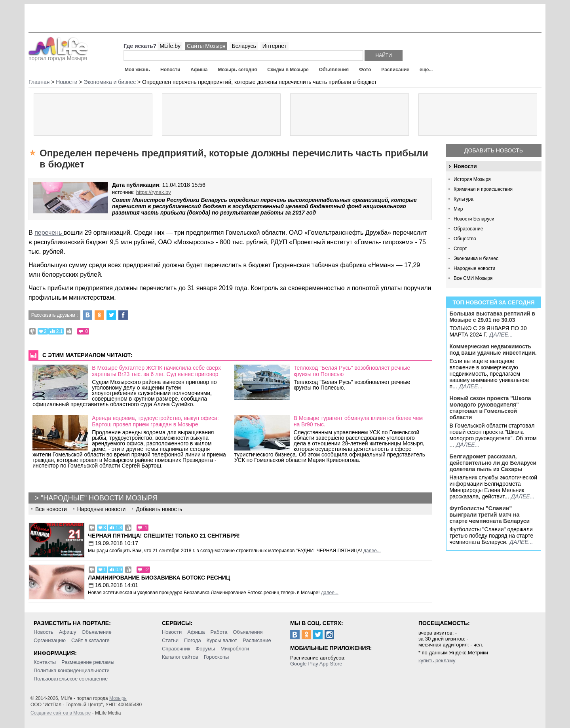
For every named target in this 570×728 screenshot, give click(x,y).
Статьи (170, 640)
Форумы (205, 649)
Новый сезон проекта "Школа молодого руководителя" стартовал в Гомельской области (490, 408)
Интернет (275, 46)
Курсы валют (222, 640)
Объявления (334, 70)
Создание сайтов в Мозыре (61, 713)
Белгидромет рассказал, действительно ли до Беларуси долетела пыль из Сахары (493, 463)
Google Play (304, 664)
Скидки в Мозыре (288, 70)
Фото (365, 70)
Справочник (176, 649)
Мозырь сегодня (238, 70)
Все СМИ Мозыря (473, 278)
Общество (465, 239)
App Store (331, 664)
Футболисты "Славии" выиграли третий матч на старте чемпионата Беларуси (490, 515)
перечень (49, 233)
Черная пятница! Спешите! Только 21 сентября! (164, 536)
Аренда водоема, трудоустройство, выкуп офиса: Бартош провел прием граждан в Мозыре (155, 421)
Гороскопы (217, 657)
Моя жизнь (137, 70)
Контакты (45, 662)
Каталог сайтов (180, 657)
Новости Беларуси (474, 219)
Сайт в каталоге (90, 640)
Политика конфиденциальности (72, 670)
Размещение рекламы (88, 662)
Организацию (50, 640)
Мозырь (118, 698)
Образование (468, 229)
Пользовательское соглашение (71, 679)
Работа (219, 632)
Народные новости (474, 268)
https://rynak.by (154, 192)
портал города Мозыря (58, 56)
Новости (170, 70)
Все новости (51, 509)
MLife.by (170, 46)
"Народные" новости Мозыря (99, 498)
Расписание (395, 70)
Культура (464, 199)
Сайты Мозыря (206, 46)
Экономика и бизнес (476, 259)
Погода (193, 640)
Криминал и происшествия (483, 189)
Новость (44, 632)
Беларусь (244, 46)
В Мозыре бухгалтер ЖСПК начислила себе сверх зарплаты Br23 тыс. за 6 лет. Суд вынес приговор (156, 371)
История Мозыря (472, 179)
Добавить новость (494, 150)
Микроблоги (235, 649)
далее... (501, 335)
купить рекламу (437, 661)
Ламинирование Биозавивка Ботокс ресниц (159, 578)
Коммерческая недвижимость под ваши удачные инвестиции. (493, 350)
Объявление (96, 632)
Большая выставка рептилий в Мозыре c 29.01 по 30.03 (492, 317)
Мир (458, 209)
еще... (426, 70)
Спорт (460, 249)
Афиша (199, 70)
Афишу (68, 632)
